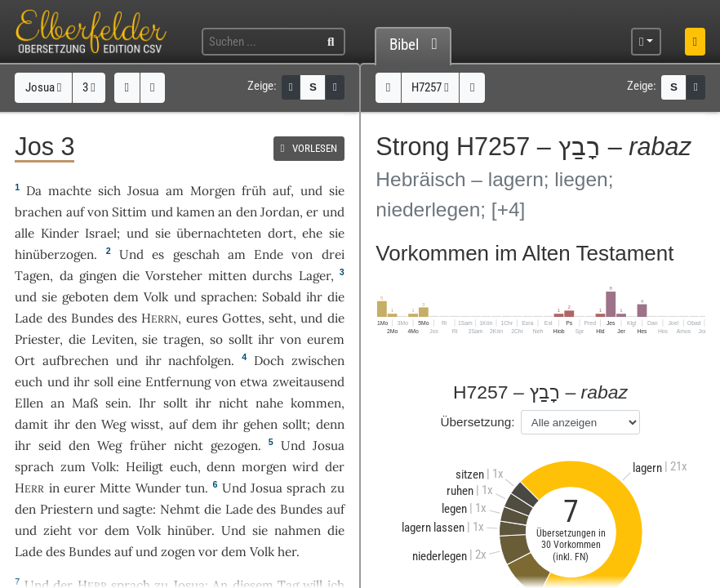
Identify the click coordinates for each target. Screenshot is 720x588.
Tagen (32, 276)
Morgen (213, 191)
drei (333, 254)
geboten (85, 297)
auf (282, 191)
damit (31, 424)
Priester (37, 339)
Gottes (242, 318)
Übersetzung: (478, 422)
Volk (156, 297)
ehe (312, 233)
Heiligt (144, 467)
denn (221, 467)
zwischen (318, 361)
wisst (145, 424)
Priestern (67, 509)
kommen (316, 403)
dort (280, 233)
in (54, 488)
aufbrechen (76, 361)
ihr (266, 339)
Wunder (158, 488)
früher (148, 445)
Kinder (60, 233)
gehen (260, 424)
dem (204, 424)
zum (73, 467)
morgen (264, 467)
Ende (269, 254)
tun (195, 488)
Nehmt (180, 509)
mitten (227, 276)
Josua (44, 87)
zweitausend (309, 382)
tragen (182, 339)
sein (117, 403)
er (312, 212)
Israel (101, 233)
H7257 (430, 87)
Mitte (115, 488)
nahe (269, 403)
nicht (233, 403)
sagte (138, 509)
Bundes (92, 318)
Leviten (113, 339)
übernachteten (219, 233)
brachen (38, 212)
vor (88, 530)
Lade (29, 318)
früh (254, 191)
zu (338, 488)
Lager (315, 276)
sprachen (227, 297)
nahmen (298, 530)
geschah (196, 254)
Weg (113, 424)
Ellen (29, 403)
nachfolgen (200, 361)
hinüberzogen (54, 254)
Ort (25, 361)
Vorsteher (174, 276)
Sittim (129, 212)
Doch (269, 361)
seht (281, 318)
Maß (85, 403)
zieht (58, 530)
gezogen (234, 445)
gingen (98, 276)
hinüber (189, 530)
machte (70, 191)
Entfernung (178, 382)
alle (24, 233)
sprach (34, 467)
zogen (178, 552)
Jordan (280, 212)
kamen (196, 212)
